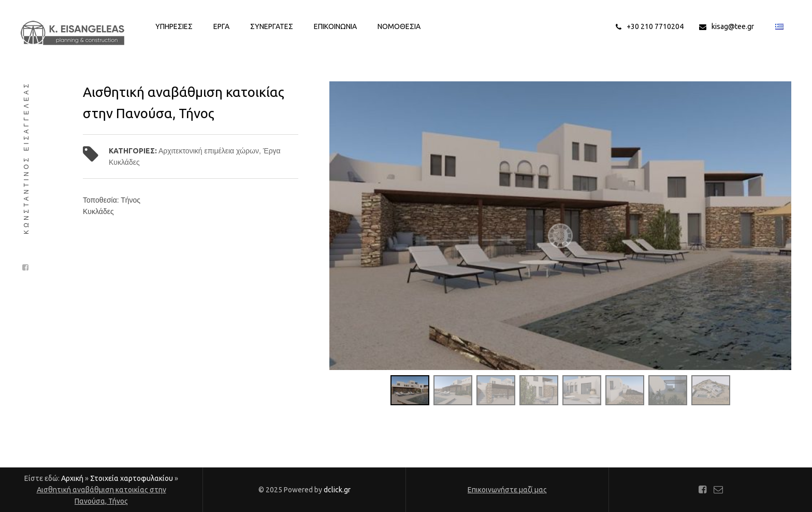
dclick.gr (337, 490)
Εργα (221, 26)
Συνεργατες (272, 26)
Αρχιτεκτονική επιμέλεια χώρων (209, 151)
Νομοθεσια (399, 26)
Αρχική (72, 478)
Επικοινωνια (335, 26)
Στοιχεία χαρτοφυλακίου (132, 478)
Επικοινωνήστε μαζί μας (507, 490)
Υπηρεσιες (174, 26)
